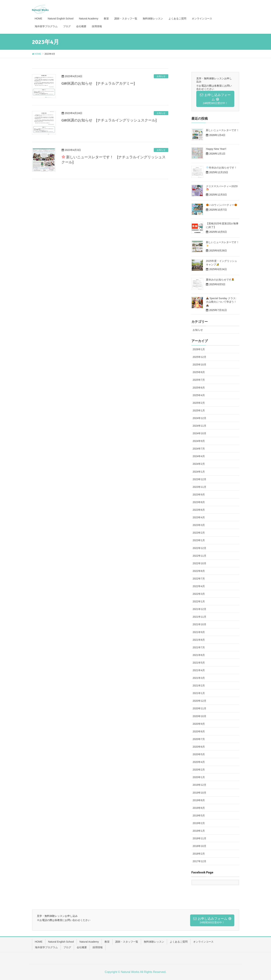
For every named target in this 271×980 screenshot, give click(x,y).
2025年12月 (199, 357)
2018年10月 (199, 846)
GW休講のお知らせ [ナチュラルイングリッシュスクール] (109, 120)
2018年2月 (199, 854)
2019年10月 (199, 793)
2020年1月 (199, 777)
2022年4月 (199, 586)
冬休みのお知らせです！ (221, 168)
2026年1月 (199, 349)
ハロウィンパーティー (222, 205)
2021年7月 (199, 647)
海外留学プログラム (46, 947)
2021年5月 (199, 663)
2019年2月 (199, 823)
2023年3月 (199, 525)
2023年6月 (199, 510)
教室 (107, 942)
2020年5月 (199, 754)
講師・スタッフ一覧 (127, 942)
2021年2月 (199, 686)
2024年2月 (199, 464)
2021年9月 (199, 632)
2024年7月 (199, 449)
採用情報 (98, 947)
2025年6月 (199, 388)
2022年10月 (199, 563)
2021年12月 (199, 609)
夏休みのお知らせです (220, 280)
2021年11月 (199, 617)
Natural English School (61, 942)
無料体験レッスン (154, 942)
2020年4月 (199, 762)
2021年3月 (199, 678)
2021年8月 (199, 640)
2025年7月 (199, 380)
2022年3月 (199, 594)
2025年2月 (199, 403)
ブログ (67, 947)
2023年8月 (199, 502)
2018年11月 (199, 838)
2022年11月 (199, 556)
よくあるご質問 (179, 942)
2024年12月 (199, 418)
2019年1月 (199, 831)
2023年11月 (199, 487)
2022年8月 (199, 571)
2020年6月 (199, 747)
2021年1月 (199, 693)
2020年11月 (199, 708)
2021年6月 (199, 655)
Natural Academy (89, 942)
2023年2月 (199, 533)
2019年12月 (199, 785)
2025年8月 (199, 372)
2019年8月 (199, 800)
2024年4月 (199, 456)
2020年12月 (199, 701)
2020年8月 (199, 731)
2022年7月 (199, 579)
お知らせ (161, 76)
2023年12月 (199, 479)
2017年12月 (199, 861)
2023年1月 (199, 540)
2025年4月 (199, 395)
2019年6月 (199, 808)
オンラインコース (203, 942)
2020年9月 (199, 724)
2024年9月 (199, 441)
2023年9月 (199, 495)
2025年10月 (199, 365)
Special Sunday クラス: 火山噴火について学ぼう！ (221, 302)
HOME (39, 942)
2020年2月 (199, 770)
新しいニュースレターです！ (222, 130)
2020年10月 (199, 716)
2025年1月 (199, 410)
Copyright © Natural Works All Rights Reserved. (135, 972)
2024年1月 (199, 472)
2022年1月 (199, 601)
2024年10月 (199, 433)
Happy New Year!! (216, 149)
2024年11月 (199, 426)
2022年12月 (199, 548)
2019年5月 (199, 816)
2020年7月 (199, 739)
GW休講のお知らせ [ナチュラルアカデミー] (98, 83)
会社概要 (82, 947)
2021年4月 (199, 670)
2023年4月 (199, 517)
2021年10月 (199, 624)
